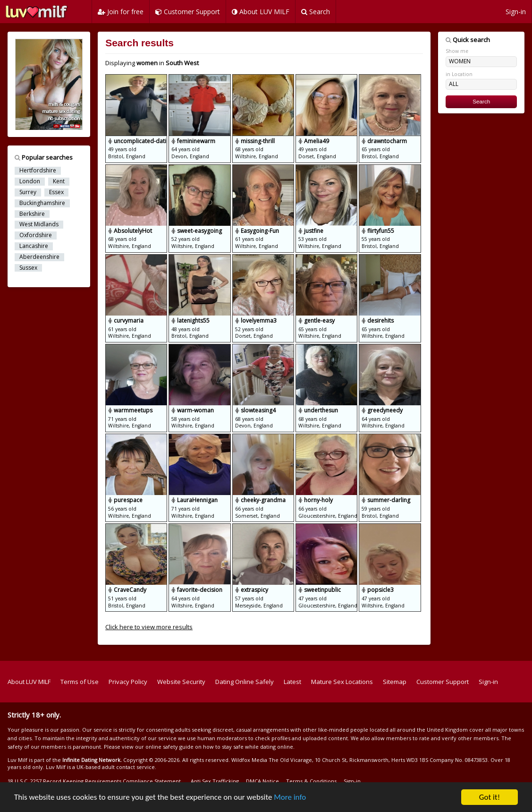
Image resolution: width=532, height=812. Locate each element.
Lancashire (34, 246)
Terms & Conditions (311, 781)
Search (316, 12)
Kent (59, 181)
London (30, 181)
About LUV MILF (261, 12)
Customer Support (188, 12)
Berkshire (32, 214)
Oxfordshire (36, 235)
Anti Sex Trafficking (215, 781)
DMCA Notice (262, 781)
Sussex (28, 268)
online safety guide (169, 747)
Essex (56, 192)
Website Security (181, 682)
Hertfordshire (38, 171)
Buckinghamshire (42, 203)
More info (290, 798)
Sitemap (395, 682)
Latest (292, 682)
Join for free (121, 12)
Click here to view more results (149, 627)
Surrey (28, 192)
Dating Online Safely (245, 682)
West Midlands (39, 224)
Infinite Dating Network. (92, 760)
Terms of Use (80, 682)
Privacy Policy (128, 682)
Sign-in (516, 12)
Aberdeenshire (39, 257)
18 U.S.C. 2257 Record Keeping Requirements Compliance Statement (94, 781)
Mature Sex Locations (342, 682)
